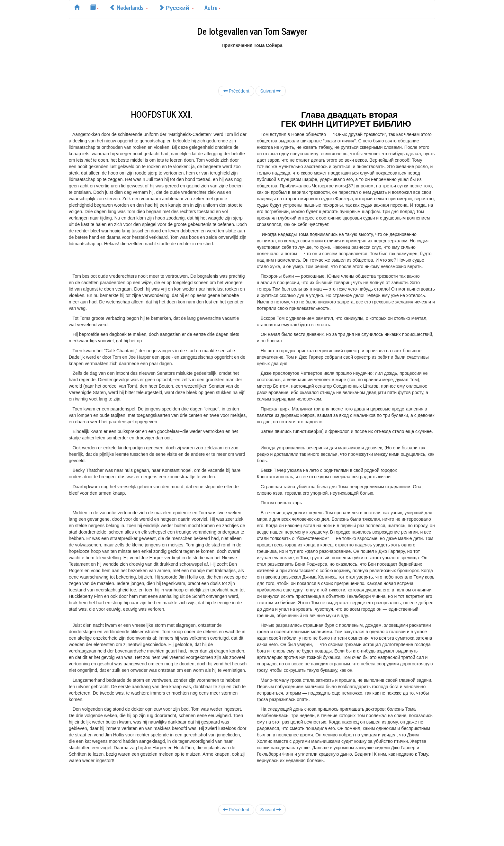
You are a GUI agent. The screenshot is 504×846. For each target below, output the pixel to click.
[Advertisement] (252, 63)
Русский (176, 7)
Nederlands (129, 7)
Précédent (236, 91)
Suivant (271, 91)
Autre (213, 7)
